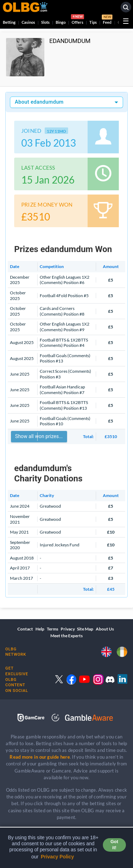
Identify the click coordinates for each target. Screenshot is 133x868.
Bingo (61, 22)
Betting (9, 22)
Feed (107, 20)
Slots (45, 22)
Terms (52, 629)
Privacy (68, 629)
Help (40, 629)
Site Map (85, 629)
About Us (105, 629)
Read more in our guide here (40, 757)
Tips (93, 22)
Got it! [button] (114, 845)
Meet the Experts (66, 636)
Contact (25, 629)
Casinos (28, 22)
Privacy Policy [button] (57, 857)
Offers (77, 20)
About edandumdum (39, 102)
